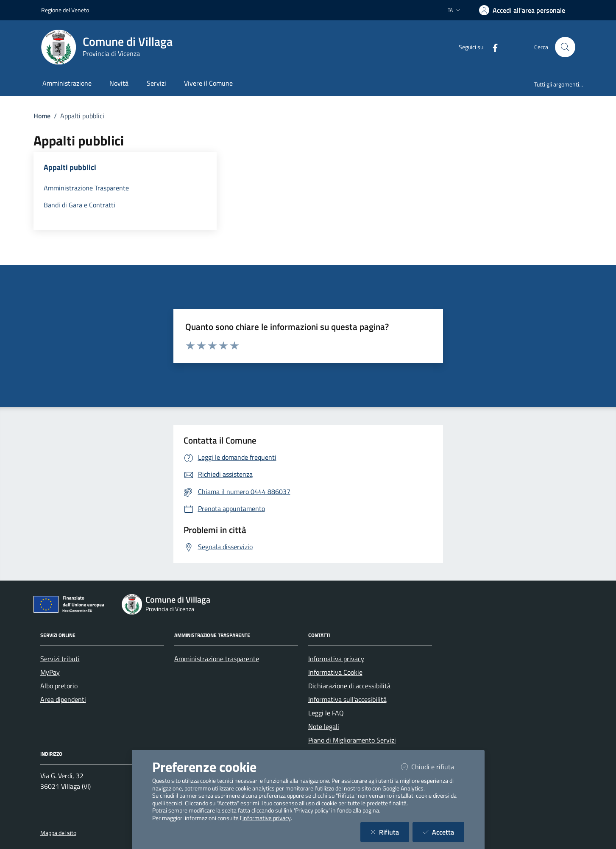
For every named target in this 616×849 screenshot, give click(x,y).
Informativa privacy (336, 659)
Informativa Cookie (335, 672)
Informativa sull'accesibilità (347, 699)
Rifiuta (390, 832)
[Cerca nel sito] (565, 47)
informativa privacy (267, 818)
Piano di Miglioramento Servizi (352, 740)
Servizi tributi (60, 659)
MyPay (50, 672)
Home (42, 116)
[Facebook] (492, 47)
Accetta (443, 832)
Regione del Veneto (65, 10)
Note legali (324, 726)
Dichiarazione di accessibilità (349, 686)
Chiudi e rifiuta (433, 767)
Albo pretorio (59, 686)
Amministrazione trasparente (217, 659)
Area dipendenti (63, 699)
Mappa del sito (58, 833)
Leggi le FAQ (326, 713)
